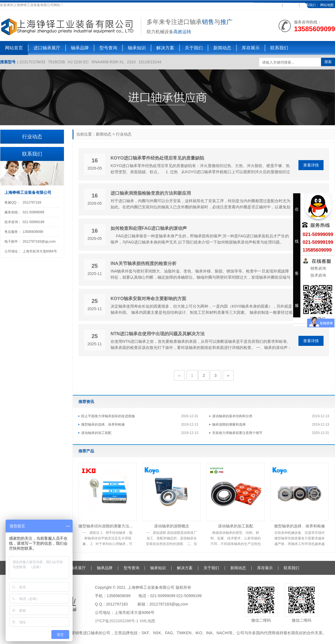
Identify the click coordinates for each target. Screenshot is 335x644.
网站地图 (327, 5)
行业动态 (124, 134)
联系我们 (309, 5)
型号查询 (108, 48)
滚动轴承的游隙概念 (172, 526)
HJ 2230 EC (78, 62)
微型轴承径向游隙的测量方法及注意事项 (108, 526)
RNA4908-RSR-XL (108, 62)
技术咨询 (318, 275)
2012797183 (32, 202)
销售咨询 (318, 268)
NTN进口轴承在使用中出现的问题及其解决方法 (158, 334)
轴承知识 (137, 48)
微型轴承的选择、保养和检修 (103, 424)
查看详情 (311, 165)
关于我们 (194, 48)
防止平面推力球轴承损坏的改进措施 (108, 416)
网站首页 (14, 48)
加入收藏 (274, 5)
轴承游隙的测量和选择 (229, 424)
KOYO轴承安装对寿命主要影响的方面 (148, 299)
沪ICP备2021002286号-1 (117, 621)
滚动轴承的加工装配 (96, 433)
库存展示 (251, 48)
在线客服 (291, 5)
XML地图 (148, 621)
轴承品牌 (80, 48)
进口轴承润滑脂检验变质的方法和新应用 (151, 193)
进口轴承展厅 (47, 48)
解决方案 (165, 48)
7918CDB (57, 62)
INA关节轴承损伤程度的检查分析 (143, 263)
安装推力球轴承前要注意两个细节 (237, 433)
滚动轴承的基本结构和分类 (232, 416)
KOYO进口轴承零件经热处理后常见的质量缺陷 (157, 158)
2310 (131, 62)
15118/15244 (150, 62)
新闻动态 (222, 48)
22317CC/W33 (32, 62)
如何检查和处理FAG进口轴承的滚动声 (149, 228)
